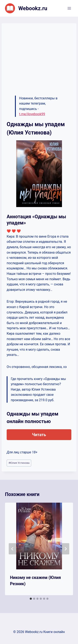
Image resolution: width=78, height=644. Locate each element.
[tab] (31, 599)
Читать (39, 435)
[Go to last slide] (12, 549)
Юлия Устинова (19, 463)
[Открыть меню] (69, 8)
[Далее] (66, 549)
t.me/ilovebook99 (32, 114)
